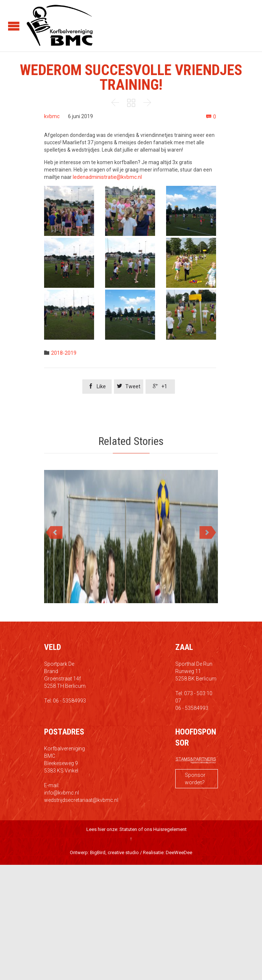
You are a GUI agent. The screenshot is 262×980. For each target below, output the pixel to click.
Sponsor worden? (195, 779)
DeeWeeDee (179, 852)
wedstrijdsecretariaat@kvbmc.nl (81, 800)
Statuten (128, 829)
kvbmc (52, 116)
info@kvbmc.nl (62, 793)
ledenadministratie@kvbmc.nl (107, 177)
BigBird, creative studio (114, 852)
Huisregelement (170, 829)
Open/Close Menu (14, 26)
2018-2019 (64, 353)
